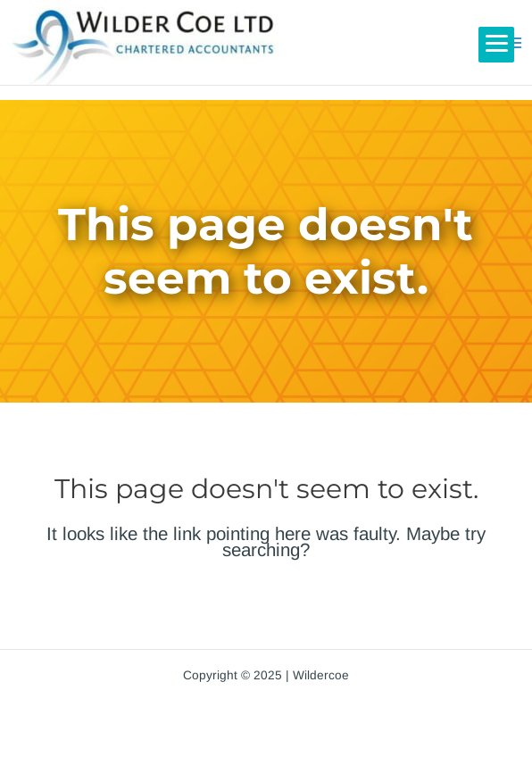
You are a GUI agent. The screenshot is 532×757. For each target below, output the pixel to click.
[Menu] (496, 45)
